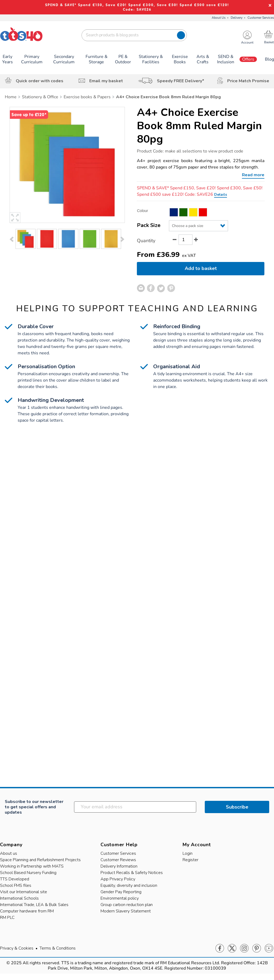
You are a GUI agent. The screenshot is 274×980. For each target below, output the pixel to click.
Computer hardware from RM (27, 911)
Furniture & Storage (97, 59)
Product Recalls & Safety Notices (132, 873)
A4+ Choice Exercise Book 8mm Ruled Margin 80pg (199, 126)
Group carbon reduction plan (127, 905)
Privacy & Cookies (17, 948)
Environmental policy (120, 898)
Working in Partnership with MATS (32, 866)
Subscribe (237, 807)
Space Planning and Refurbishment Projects (40, 860)
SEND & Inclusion (226, 59)
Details (221, 195)
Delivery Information (119, 866)
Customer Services (261, 18)
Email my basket (106, 81)
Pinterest (257, 948)
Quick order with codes (40, 81)
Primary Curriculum (32, 59)
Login (188, 853)
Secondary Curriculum (64, 59)
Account (247, 43)
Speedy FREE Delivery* (181, 81)
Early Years (7, 59)
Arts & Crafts (203, 59)
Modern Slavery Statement (126, 911)
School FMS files (16, 885)
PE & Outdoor (123, 59)
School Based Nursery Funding (28, 873)
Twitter (232, 948)
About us (9, 853)
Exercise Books (180, 59)
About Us (219, 18)
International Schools (19, 898)
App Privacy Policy (118, 879)
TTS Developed (15, 879)
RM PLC (7, 918)
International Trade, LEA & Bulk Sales (34, 905)
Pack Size (149, 225)
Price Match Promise (248, 81)
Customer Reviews (118, 860)
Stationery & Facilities (151, 59)
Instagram (244, 948)
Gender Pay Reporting (121, 892)
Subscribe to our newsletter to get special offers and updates (34, 807)
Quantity (146, 241)
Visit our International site (24, 892)
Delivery (237, 18)
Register (190, 860)
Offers (248, 59)
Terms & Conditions (58, 948)
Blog (269, 59)
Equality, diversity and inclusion (129, 885)
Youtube (269, 948)
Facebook (220, 948)
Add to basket (201, 268)
